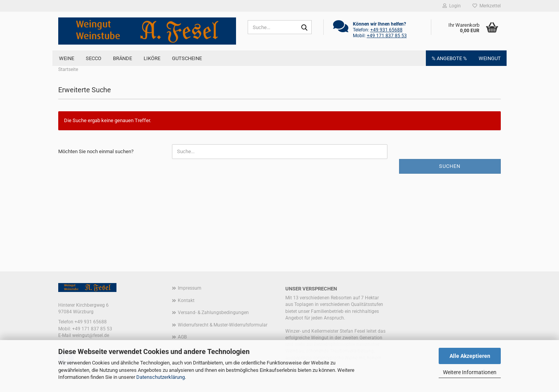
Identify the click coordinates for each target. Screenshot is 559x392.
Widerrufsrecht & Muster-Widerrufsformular (223, 325)
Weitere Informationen (470, 372)
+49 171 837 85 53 (387, 36)
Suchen (450, 166)
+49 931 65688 (386, 30)
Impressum (190, 288)
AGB (182, 337)
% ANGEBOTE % (449, 58)
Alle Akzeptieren (470, 356)
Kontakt (186, 300)
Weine (67, 58)
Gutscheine (187, 58)
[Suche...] (304, 28)
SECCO (94, 58)
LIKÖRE (152, 58)
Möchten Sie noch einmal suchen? (96, 151)
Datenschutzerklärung (161, 377)
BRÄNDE (122, 58)
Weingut (490, 58)
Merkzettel (487, 6)
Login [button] (452, 6)
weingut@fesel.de (91, 335)
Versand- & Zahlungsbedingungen (213, 313)
